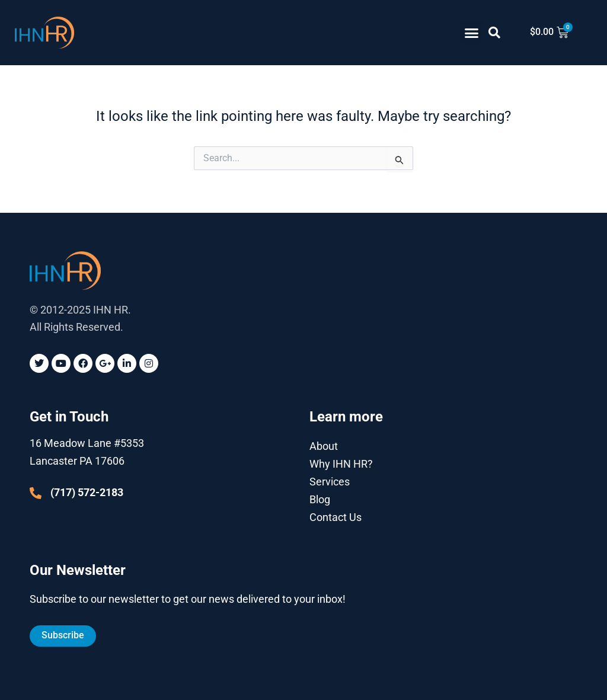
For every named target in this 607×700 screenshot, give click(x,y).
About (324, 445)
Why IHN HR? (341, 463)
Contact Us (336, 517)
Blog (320, 499)
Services (330, 481)
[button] (472, 33)
